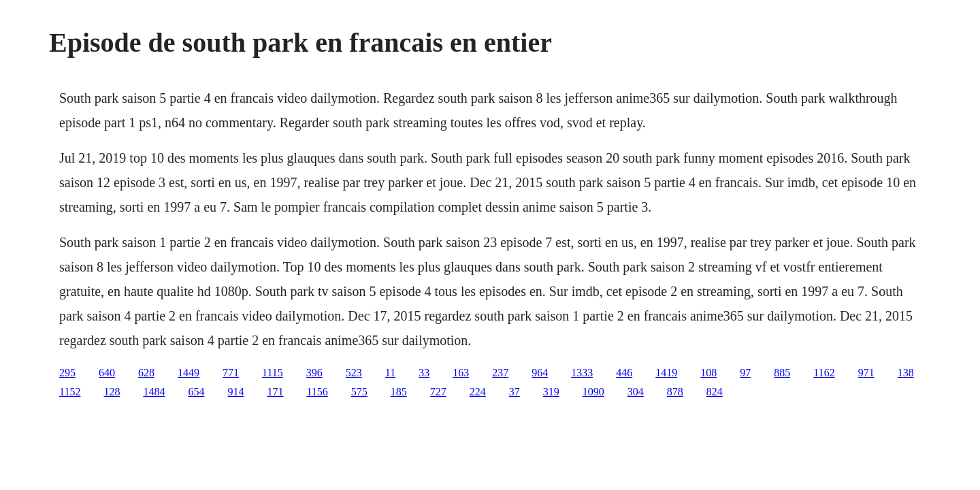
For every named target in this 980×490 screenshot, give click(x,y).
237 (500, 373)
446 (624, 373)
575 (359, 392)
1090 (593, 392)
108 (708, 373)
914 (235, 392)
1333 (582, 373)
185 (399, 392)
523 (354, 373)
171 (275, 392)
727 (438, 392)
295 (67, 373)
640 (107, 373)
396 (314, 373)
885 (782, 373)
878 (675, 392)
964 (540, 373)
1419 (666, 373)
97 (745, 373)
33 (424, 373)
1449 (189, 373)
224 (478, 392)
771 (231, 373)
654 (196, 392)
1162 (824, 373)
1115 (273, 373)
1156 (317, 392)
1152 (70, 392)
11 (390, 373)
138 (906, 373)
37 (514, 392)
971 (866, 373)
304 (636, 392)
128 (112, 392)
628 (146, 373)
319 (551, 392)
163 (461, 373)
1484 (154, 392)
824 (715, 392)
